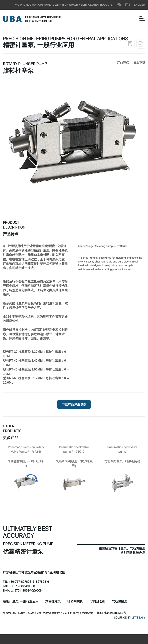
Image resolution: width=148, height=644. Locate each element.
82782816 (42, 582)
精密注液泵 (53, 602)
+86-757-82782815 (21, 582)
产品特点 (123, 63)
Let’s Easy (138, 617)
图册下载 (139, 63)
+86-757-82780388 (22, 586)
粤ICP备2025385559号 (111, 613)
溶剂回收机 (97, 602)
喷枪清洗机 (75, 602)
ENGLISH (140, 5)
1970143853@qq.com (28, 590)
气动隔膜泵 (119, 602)
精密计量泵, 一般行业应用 (21, 602)
